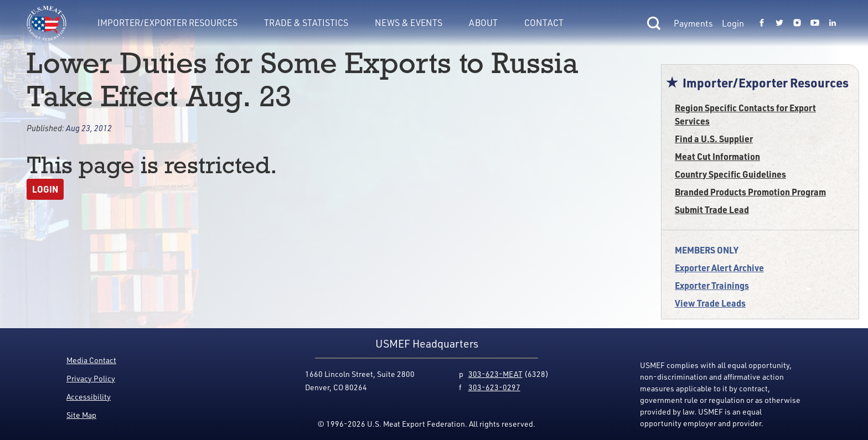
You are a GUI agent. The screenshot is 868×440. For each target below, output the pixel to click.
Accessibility (89, 397)
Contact (544, 23)
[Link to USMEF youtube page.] (815, 23)
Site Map (81, 415)
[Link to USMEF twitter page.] (779, 23)
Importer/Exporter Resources (167, 23)
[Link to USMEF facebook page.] (762, 23)
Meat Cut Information (717, 156)
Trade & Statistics (306, 23)
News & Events (409, 23)
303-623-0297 (494, 387)
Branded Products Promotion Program (750, 192)
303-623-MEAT (495, 374)
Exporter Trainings (712, 285)
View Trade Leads (710, 303)
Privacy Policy (91, 378)
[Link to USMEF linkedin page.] (833, 23)
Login (733, 23)
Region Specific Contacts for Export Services (745, 114)
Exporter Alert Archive (719, 268)
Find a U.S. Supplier (714, 139)
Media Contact (91, 360)
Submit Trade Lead (712, 209)
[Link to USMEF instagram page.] (797, 23)
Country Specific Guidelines (730, 174)
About (483, 23)
